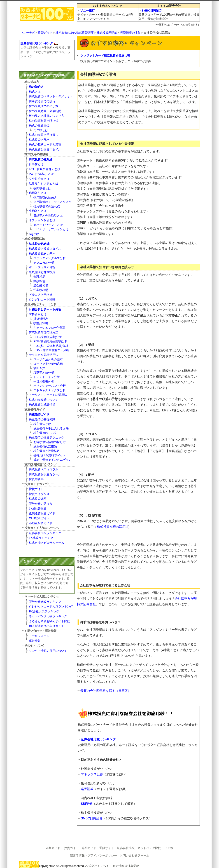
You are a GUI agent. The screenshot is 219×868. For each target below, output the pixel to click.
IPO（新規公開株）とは (45, 169)
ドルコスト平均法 (41, 294)
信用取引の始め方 (45, 198)
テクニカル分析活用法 (44, 355)
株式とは (35, 92)
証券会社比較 (126, 848)
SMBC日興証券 (152, 11)
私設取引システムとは (44, 184)
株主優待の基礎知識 (42, 419)
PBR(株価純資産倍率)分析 (51, 341)
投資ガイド (45, 33)
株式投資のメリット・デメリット (51, 96)
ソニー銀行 (87, 11)
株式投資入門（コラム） (45, 469)
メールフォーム (39, 636)
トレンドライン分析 (47, 377)
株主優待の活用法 (45, 447)
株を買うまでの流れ (42, 101)
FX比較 (169, 848)
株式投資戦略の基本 (42, 254)
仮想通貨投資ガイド (42, 513)
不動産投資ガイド (41, 523)
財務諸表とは (38, 314)
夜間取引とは (42, 188)
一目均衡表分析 (44, 381)
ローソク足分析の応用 (48, 364)
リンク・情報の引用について (48, 651)
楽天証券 (87, 789)
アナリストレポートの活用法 (48, 395)
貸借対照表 (41, 319)
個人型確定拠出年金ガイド (47, 626)
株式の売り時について (44, 400)
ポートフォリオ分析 (42, 267)
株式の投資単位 (39, 126)
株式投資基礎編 (107, 33)
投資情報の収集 (130, 33)
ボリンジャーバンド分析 (50, 386)
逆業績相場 (41, 290)
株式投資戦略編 (39, 244)
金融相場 (39, 277)
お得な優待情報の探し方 (50, 442)
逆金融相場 (41, 285)
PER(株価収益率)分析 (48, 337)
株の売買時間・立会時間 (45, 111)
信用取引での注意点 (47, 206)
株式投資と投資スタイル (45, 149)
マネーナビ (28, 33)
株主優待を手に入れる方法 (51, 428)
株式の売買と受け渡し (44, 135)
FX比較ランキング (41, 538)
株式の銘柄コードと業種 (45, 144)
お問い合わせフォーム (135, 855)
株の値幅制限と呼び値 (44, 121)
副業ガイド (53, 848)
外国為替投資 (38, 508)
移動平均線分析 (44, 373)
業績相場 (39, 281)
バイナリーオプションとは (51, 229)
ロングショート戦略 (42, 299)
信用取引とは (38, 193)
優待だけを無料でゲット (50, 455)
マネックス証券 (92, 774)
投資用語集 (36, 479)
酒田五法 (39, 368)
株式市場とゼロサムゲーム (47, 543)
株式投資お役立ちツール (45, 474)
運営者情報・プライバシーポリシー (93, 855)
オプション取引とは (42, 220)
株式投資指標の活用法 (113, 527)
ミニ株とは (41, 130)
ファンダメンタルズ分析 (50, 258)
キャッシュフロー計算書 (50, 328)
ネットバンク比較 (149, 848)
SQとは (34, 234)
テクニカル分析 (44, 263)
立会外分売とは (39, 179)
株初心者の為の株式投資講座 (75, 33)
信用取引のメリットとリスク (52, 202)
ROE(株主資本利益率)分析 (51, 346)
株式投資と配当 (39, 140)
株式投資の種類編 (41, 159)
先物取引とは (38, 211)
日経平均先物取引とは (48, 216)
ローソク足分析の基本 (48, 359)
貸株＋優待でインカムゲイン (52, 460)
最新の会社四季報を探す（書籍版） (106, 691)
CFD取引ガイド (39, 518)
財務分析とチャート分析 (45, 309)
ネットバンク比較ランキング (48, 616)
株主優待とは (42, 424)
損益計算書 (41, 323)
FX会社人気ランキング (44, 611)
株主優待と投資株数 (47, 451)
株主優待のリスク (45, 433)
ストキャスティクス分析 (50, 390)
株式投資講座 (38, 499)
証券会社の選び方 (41, 504)
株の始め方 (36, 87)
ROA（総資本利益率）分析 (51, 350)
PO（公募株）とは (41, 174)
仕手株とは (36, 164)
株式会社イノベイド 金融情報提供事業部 (112, 866)
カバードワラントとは (48, 225)
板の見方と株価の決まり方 (47, 116)
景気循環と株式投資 (42, 272)
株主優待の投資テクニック (47, 438)
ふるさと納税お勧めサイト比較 (49, 621)
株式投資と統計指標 (42, 405)
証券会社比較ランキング (98, 739)
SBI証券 (87, 804)
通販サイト (107, 848)
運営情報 (35, 641)
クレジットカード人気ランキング (51, 606)
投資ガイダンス (39, 494)
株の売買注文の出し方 (44, 106)
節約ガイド (89, 848)
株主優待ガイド (39, 414)
